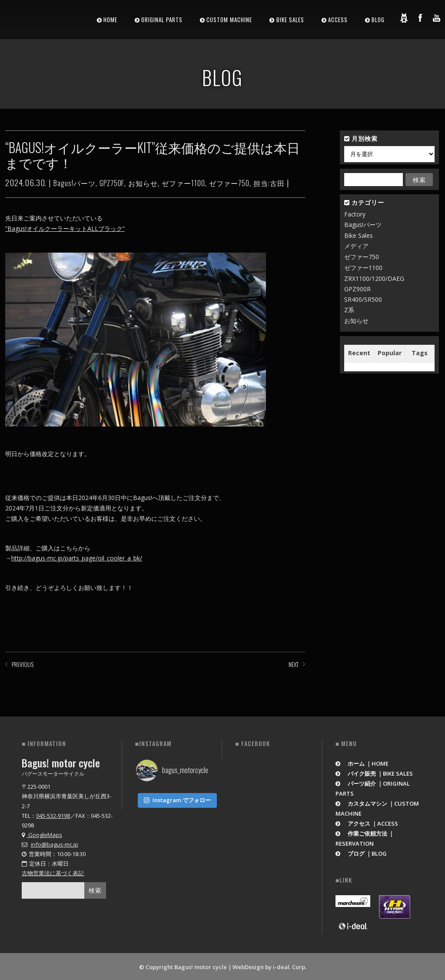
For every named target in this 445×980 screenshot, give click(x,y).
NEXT (294, 664)
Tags (420, 353)
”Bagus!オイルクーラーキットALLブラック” (65, 228)
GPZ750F (112, 183)
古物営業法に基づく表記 (53, 872)
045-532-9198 (53, 814)
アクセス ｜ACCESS (367, 822)
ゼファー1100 (183, 183)
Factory (355, 214)
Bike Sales (359, 235)
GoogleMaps (42, 833)
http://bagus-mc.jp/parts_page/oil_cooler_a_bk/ (77, 558)
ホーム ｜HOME (362, 762)
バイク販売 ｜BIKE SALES (374, 772)
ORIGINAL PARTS (162, 20)
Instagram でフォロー (177, 797)
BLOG (378, 20)
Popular (390, 353)
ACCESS (338, 20)
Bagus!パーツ (75, 183)
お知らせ (143, 183)
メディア (356, 246)
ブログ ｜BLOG (361, 852)
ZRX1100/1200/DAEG (374, 278)
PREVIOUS (23, 664)
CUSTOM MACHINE (229, 20)
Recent (359, 353)
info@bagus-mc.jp (55, 843)
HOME (110, 20)
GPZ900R (357, 289)
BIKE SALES (290, 20)
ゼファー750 (229, 183)
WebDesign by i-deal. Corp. (269, 966)
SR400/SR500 (363, 299)
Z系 (349, 310)
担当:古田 (269, 183)
